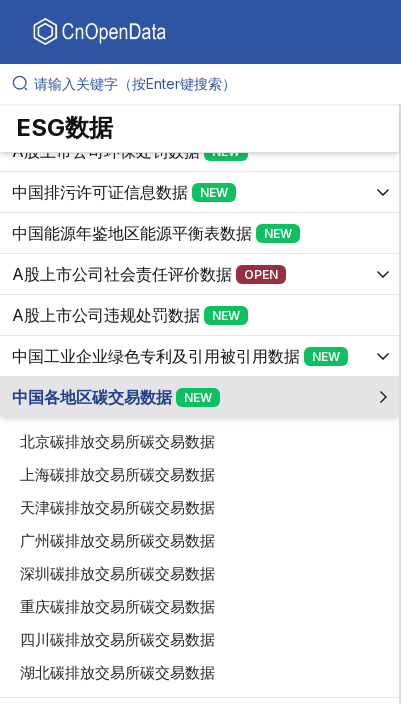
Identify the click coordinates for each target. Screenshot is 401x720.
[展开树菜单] (199, 192)
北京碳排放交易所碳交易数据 (117, 441)
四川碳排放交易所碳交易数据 (117, 639)
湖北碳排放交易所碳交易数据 (117, 672)
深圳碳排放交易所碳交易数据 (117, 573)
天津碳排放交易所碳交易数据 (117, 507)
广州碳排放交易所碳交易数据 (117, 540)
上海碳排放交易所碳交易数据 (117, 474)
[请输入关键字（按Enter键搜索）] (208, 84)
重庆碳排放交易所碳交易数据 (117, 606)
